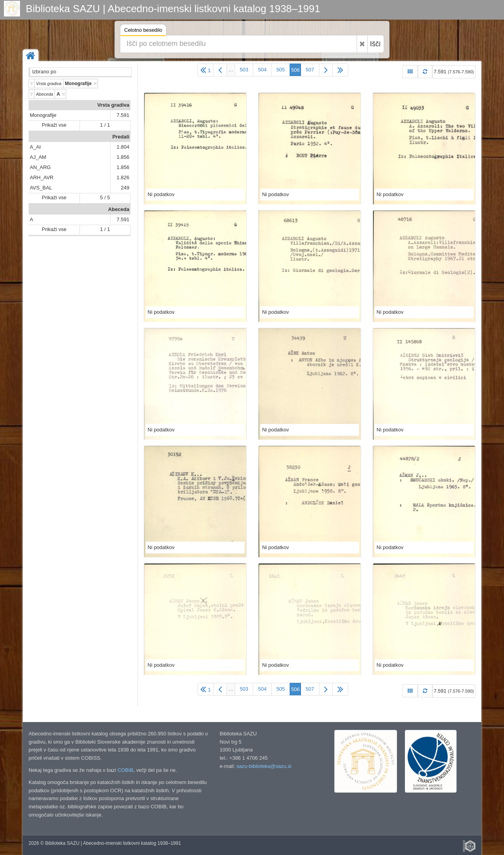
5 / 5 (105, 197)
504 (262, 70)
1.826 (123, 177)
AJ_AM (38, 157)
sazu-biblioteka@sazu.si (264, 766)
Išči (375, 44)
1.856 (123, 157)
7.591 (123, 115)
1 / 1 (105, 125)
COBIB (125, 770)
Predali (121, 137)
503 (244, 70)
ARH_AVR (42, 177)
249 (125, 188)
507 (310, 70)
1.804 (123, 147)
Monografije (43, 115)
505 (281, 70)
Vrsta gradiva (113, 105)
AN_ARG (40, 167)
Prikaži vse (54, 125)
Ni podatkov (161, 194)
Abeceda (119, 209)
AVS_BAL (41, 188)
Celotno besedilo (143, 31)
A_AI (35, 147)
